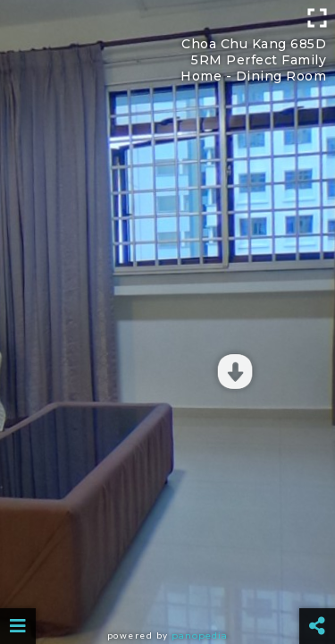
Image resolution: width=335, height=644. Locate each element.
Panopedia (200, 636)
